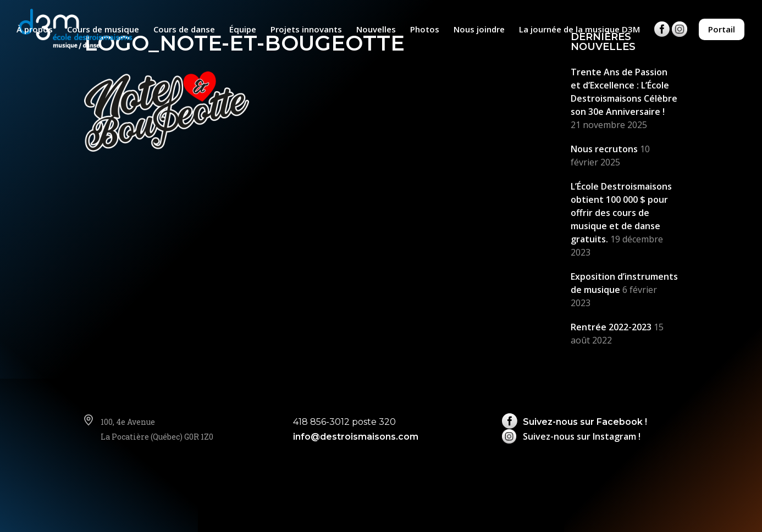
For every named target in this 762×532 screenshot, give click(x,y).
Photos (425, 30)
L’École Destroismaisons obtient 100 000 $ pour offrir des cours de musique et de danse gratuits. (621, 213)
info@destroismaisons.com (356, 437)
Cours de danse (184, 30)
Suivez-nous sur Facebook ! (585, 422)
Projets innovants (306, 30)
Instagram (680, 38)
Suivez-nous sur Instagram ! (582, 436)
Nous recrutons (604, 149)
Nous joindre (479, 30)
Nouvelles (376, 30)
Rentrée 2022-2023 (611, 327)
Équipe (243, 30)
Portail (722, 29)
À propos (35, 30)
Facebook (662, 38)
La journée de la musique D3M (579, 30)
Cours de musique (103, 30)
